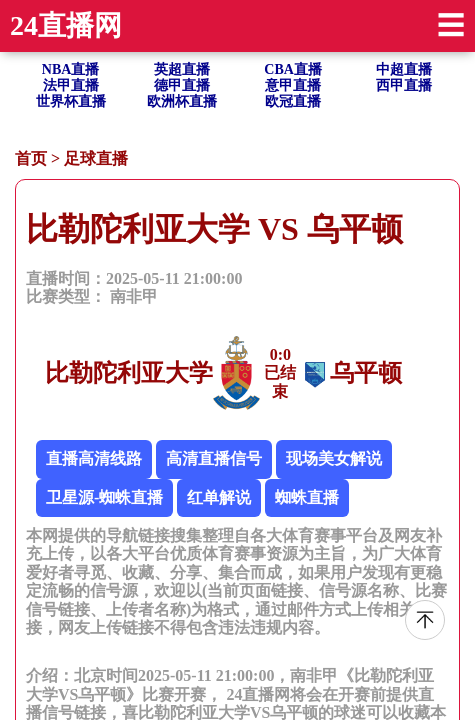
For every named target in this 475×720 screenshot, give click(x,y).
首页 (31, 158)
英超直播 (182, 69)
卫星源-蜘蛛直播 (104, 497)
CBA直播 (293, 69)
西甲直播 (404, 85)
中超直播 (404, 69)
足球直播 (96, 158)
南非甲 (134, 296)
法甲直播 (71, 85)
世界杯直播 (71, 101)
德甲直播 (182, 85)
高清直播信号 (214, 458)
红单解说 (219, 497)
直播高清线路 (94, 458)
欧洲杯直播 (182, 101)
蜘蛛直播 (307, 497)
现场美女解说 (334, 458)
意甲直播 (293, 85)
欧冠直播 (293, 101)
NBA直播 (71, 69)
